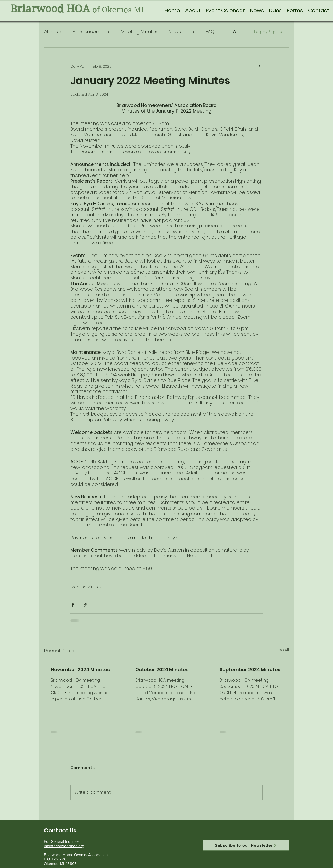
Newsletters (182, 32)
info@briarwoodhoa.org (64, 846)
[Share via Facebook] (73, 605)
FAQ (210, 32)
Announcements (92, 32)
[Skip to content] (2, 3)
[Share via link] (85, 605)
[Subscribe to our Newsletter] (246, 845)
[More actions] (260, 66)
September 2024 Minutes (250, 670)
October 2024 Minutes (162, 670)
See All (283, 650)
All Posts (53, 32)
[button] (193, 10)
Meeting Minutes (140, 32)
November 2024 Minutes (80, 670)
